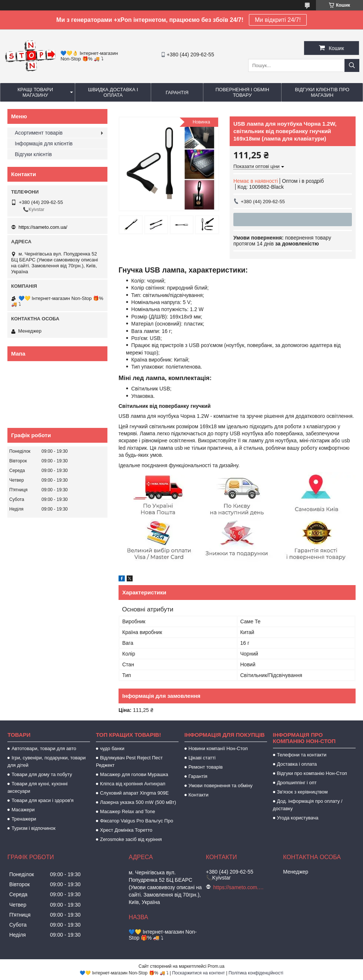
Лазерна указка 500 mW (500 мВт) (138, 802)
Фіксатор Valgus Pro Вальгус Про (136, 821)
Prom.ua (216, 966)
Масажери (23, 810)
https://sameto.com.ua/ (43, 227)
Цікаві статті (202, 758)
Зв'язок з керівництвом (302, 792)
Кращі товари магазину (35, 92)
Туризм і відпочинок (34, 828)
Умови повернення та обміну (221, 786)
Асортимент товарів (39, 133)
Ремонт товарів (206, 767)
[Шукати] (352, 65)
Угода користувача (298, 818)
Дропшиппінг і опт (297, 783)
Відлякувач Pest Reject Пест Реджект (129, 761)
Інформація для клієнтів (44, 143)
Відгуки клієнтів (33, 154)
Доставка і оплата (297, 764)
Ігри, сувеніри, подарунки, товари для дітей (46, 761)
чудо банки (112, 748)
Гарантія (177, 93)
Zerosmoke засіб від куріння (131, 839)
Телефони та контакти (302, 755)
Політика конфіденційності (256, 973)
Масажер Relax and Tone (128, 811)
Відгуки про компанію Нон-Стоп (312, 773)
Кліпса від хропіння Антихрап (133, 784)
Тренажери (24, 819)
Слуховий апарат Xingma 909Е (134, 793)
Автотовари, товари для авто (44, 748)
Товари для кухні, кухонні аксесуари (37, 787)
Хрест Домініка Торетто (126, 830)
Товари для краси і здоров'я (42, 800)
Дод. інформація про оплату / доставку (308, 805)
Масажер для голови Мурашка (134, 774)
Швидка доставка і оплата (113, 92)
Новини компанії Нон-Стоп (218, 748)
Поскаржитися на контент (199, 973)
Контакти (199, 795)
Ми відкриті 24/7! (278, 20)
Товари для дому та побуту (42, 774)
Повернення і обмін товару (242, 92)
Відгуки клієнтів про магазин (322, 92)
